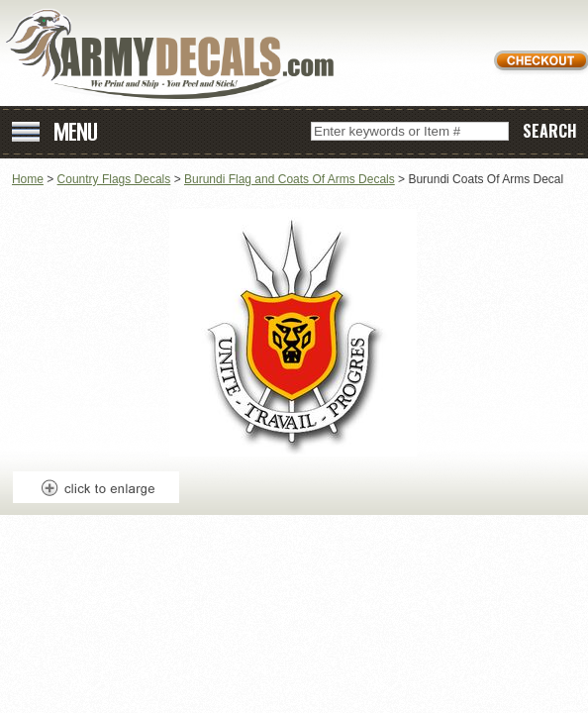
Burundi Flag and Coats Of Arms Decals (290, 179)
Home (28, 179)
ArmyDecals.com (177, 55)
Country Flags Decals (114, 179)
